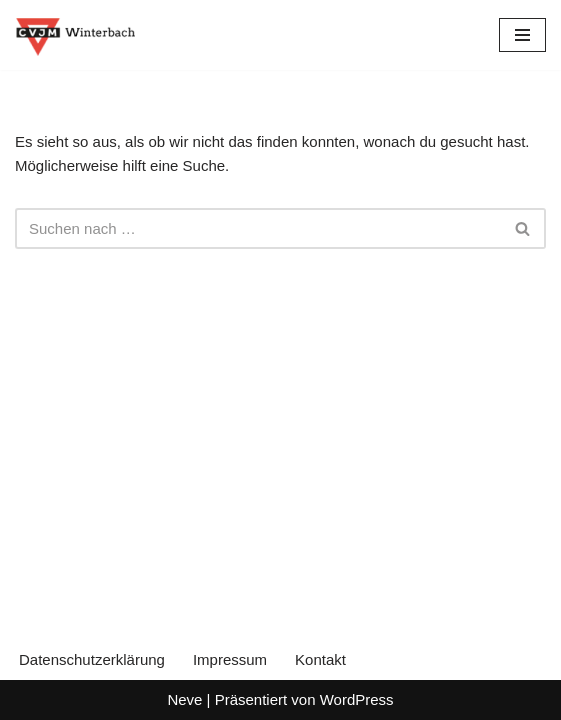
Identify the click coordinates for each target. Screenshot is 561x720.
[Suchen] (258, 228)
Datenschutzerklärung (92, 659)
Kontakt (320, 659)
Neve (184, 699)
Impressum (230, 659)
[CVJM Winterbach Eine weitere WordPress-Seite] (75, 35)
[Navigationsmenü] (522, 35)
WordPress (357, 699)
